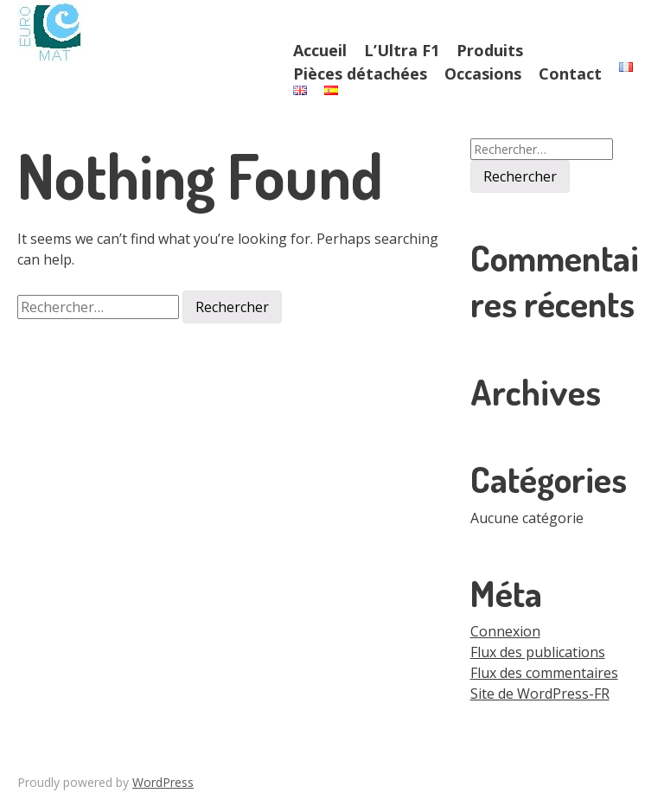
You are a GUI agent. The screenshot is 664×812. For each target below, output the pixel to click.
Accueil (320, 50)
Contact (570, 74)
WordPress (163, 782)
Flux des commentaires (544, 673)
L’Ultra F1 (402, 50)
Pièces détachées (360, 74)
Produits (490, 50)
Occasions (483, 74)
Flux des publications (538, 652)
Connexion (505, 631)
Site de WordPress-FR (540, 694)
